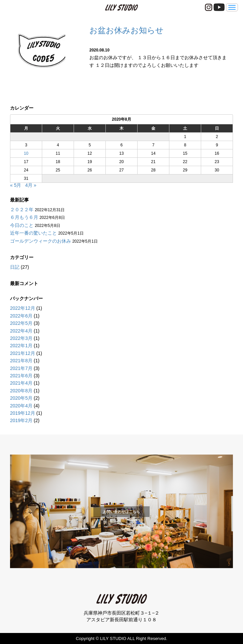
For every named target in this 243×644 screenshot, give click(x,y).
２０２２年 (22, 210)
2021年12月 (23, 353)
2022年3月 (21, 338)
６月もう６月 (24, 217)
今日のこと (22, 225)
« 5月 (16, 185)
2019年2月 (21, 420)
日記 (15, 267)
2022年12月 (23, 308)
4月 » (31, 185)
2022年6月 (21, 316)
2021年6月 (21, 376)
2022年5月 (21, 323)
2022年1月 (21, 346)
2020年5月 (21, 398)
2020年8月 (21, 391)
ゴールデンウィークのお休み (40, 241)
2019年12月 (23, 413)
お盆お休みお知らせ (127, 30)
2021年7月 (21, 368)
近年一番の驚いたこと (33, 233)
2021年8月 (21, 361)
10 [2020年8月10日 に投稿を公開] (26, 153)
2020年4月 (21, 406)
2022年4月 (21, 331)
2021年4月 (21, 383)
